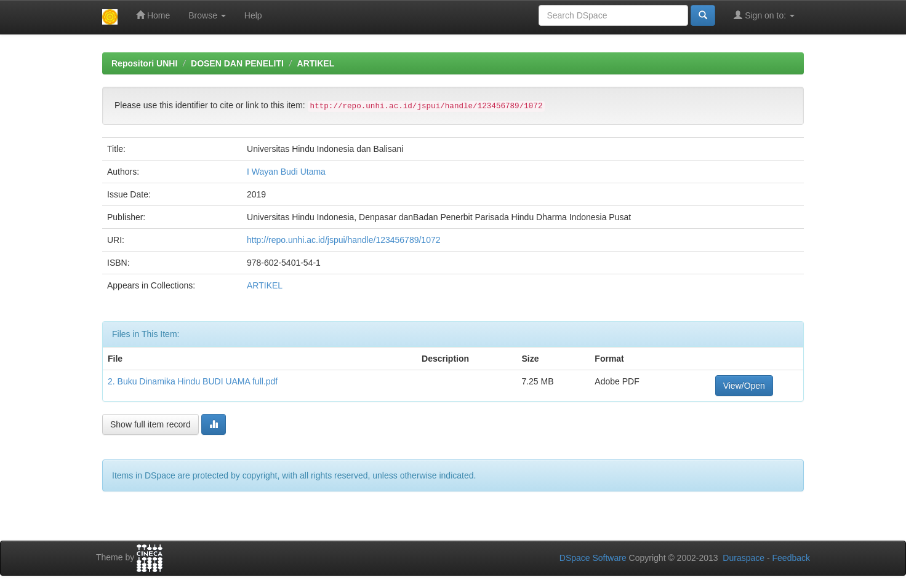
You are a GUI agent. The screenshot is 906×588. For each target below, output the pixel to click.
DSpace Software (593, 558)
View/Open (744, 386)
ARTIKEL (316, 63)
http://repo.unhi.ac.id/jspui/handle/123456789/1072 (343, 240)
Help (253, 15)
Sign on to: (764, 15)
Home (153, 15)
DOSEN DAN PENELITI (237, 63)
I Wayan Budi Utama (286, 172)
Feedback (791, 558)
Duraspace (744, 558)
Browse (207, 15)
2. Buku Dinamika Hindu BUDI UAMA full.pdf (193, 381)
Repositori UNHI (144, 63)
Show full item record (150, 424)
